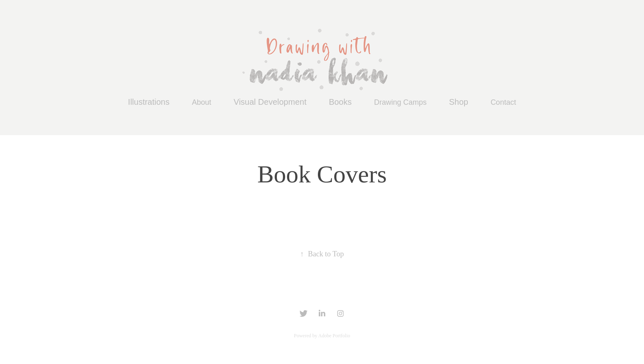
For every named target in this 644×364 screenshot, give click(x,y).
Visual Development (270, 102)
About (201, 102)
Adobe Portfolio (334, 336)
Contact (503, 102)
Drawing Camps (400, 102)
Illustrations (149, 102)
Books (340, 102)
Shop (459, 102)
